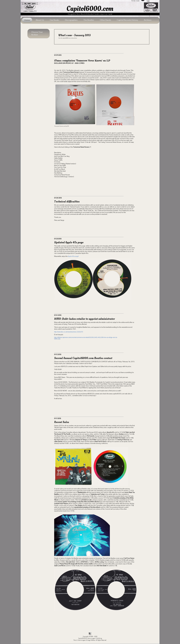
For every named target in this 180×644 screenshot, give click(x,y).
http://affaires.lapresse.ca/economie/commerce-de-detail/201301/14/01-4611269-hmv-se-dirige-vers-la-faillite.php (86, 338)
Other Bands (105, 20)
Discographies (71, 20)
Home (27, 20)
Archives (148, 20)
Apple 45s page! (73, 256)
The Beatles (89, 20)
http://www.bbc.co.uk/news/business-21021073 (69, 332)
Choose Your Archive (37, 33)
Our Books (54, 20)
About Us (40, 20)
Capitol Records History (127, 20)
